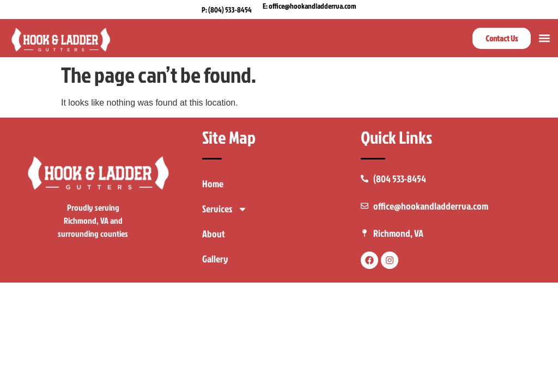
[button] (545, 38)
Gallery (215, 259)
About (214, 234)
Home (213, 184)
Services (225, 209)
